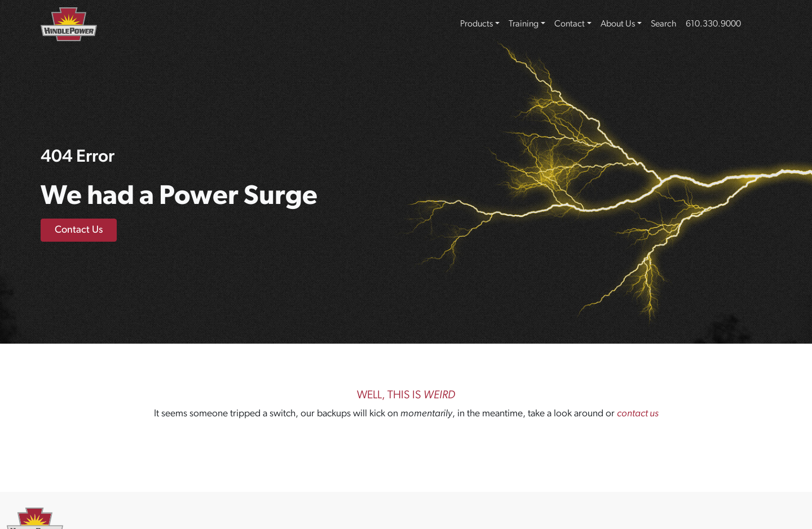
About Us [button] (618, 24)
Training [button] (524, 24)
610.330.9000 (713, 24)
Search (664, 24)
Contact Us (79, 230)
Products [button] (476, 24)
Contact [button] (570, 24)
